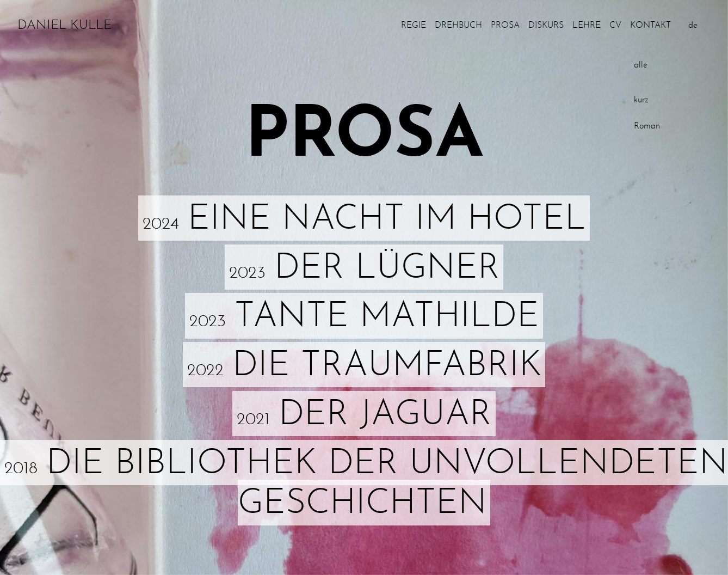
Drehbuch (458, 26)
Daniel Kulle (64, 26)
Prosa (505, 26)
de (693, 26)
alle (641, 65)
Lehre (587, 26)
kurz (641, 100)
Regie (414, 26)
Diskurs (546, 26)
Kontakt (650, 26)
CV (615, 26)
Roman (647, 126)
